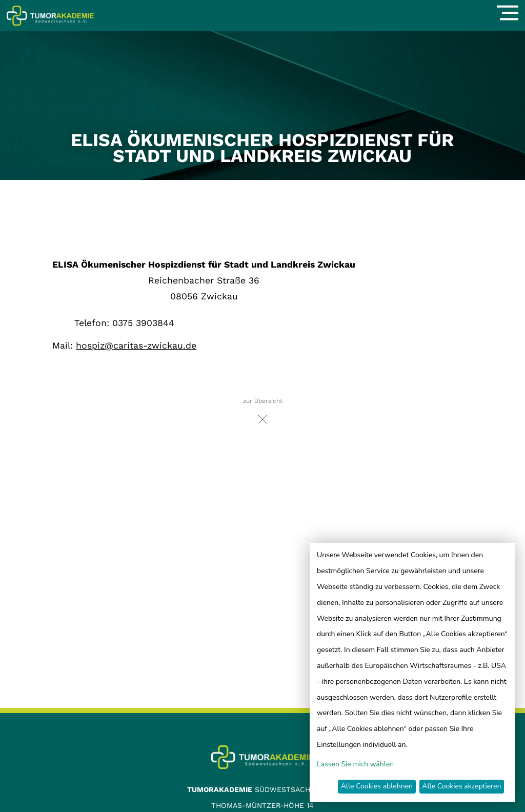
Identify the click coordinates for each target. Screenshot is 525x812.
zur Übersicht (263, 413)
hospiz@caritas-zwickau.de (136, 346)
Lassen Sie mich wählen (355, 764)
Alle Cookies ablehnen (377, 786)
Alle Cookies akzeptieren (461, 786)
